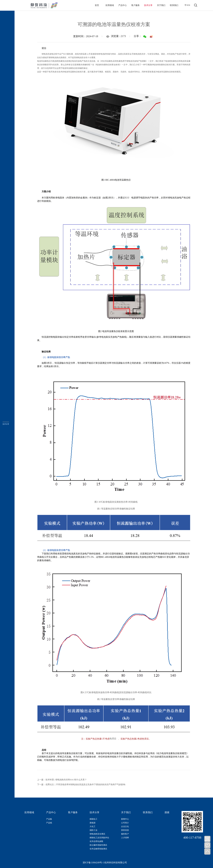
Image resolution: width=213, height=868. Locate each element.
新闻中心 (125, 819)
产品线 (49, 823)
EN (189, 5)
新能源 (93, 823)
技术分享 (148, 5)
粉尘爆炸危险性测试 (98, 845)
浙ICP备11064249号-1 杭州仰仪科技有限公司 (105, 863)
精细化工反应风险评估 (99, 838)
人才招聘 (125, 838)
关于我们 (161, 5)
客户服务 (135, 5)
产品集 (49, 819)
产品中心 (123, 5)
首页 (97, 5)
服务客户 (125, 834)
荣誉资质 (125, 830)
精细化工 (94, 819)
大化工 (93, 826)
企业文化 (125, 826)
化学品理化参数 (96, 841)
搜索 (167, 812)
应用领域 (110, 5)
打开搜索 (196, 5)
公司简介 (125, 823)
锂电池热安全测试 (97, 834)
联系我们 (174, 5)
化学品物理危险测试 (98, 849)
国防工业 (94, 830)
